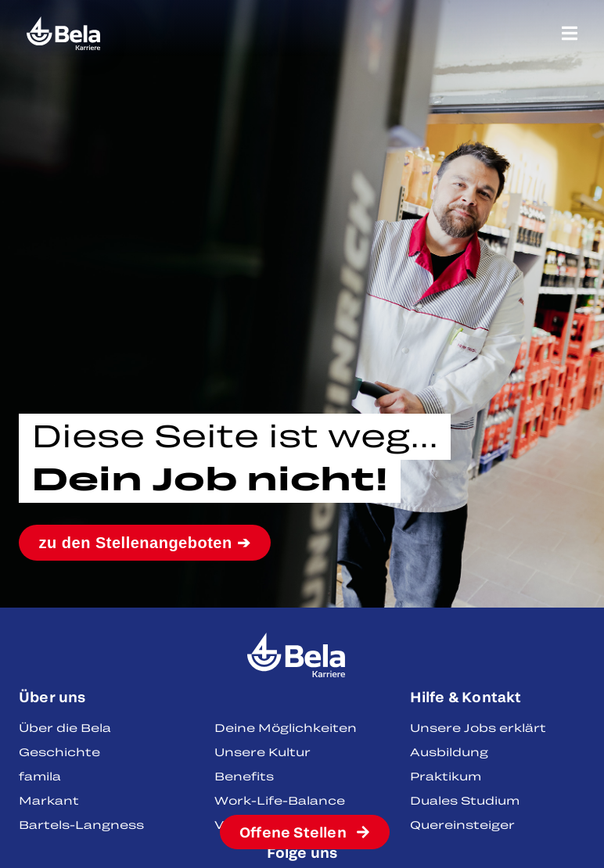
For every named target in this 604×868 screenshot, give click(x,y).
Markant (49, 800)
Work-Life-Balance (280, 800)
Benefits (244, 776)
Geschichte (59, 752)
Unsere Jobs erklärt (478, 728)
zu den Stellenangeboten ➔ (145, 543)
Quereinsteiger (462, 825)
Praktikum (446, 776)
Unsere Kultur (262, 752)
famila (40, 776)
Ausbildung (449, 752)
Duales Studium (465, 800)
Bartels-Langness (81, 825)
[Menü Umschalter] (570, 33)
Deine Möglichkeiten (286, 728)
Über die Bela (65, 728)
